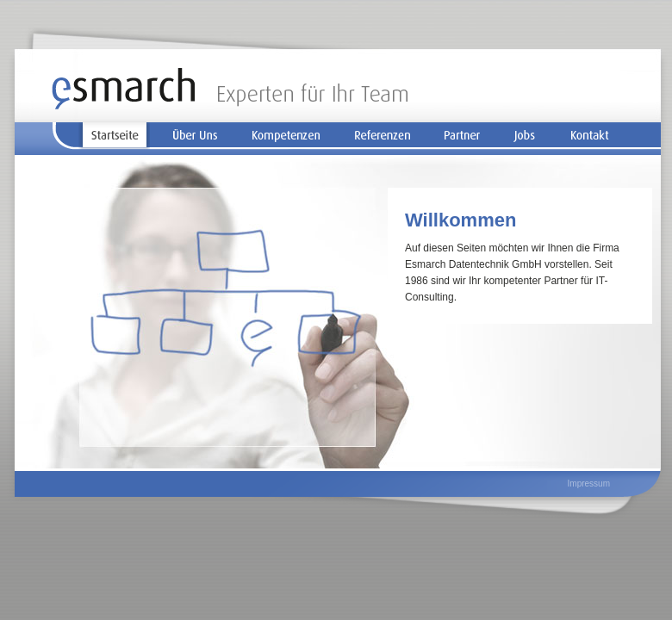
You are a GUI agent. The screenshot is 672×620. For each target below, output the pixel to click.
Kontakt (590, 136)
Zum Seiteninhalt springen (575, 95)
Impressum (589, 484)
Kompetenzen (286, 136)
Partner (463, 136)
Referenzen (383, 136)
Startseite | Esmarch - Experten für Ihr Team (230, 89)
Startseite (114, 136)
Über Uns (196, 136)
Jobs (525, 136)
